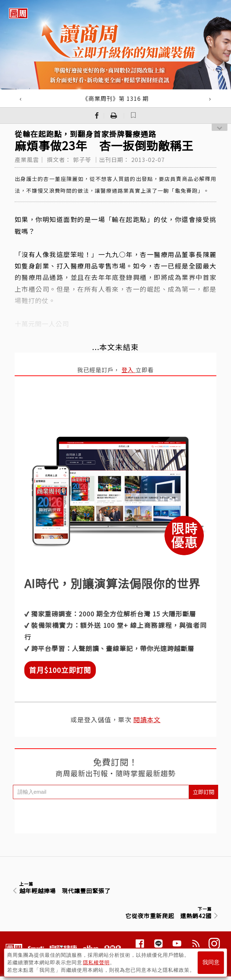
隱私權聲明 (96, 962)
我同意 (211, 963)
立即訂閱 (203, 792)
